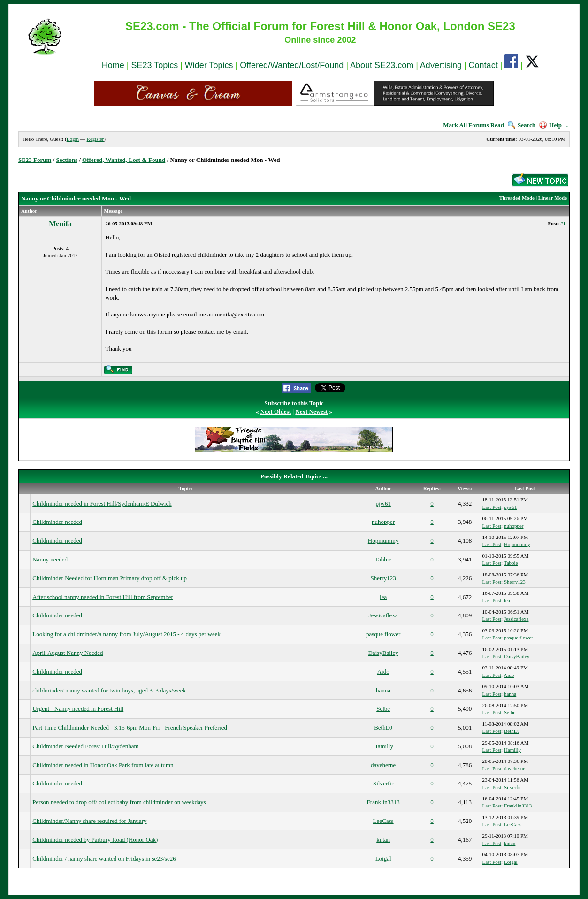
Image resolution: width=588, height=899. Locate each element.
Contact (483, 65)
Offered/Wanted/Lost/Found (292, 65)
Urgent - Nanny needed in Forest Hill (78, 709)
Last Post (492, 507)
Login (73, 139)
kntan (383, 840)
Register (95, 139)
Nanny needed (50, 559)
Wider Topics (209, 65)
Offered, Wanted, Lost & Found (124, 160)
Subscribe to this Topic (294, 403)
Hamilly (383, 746)
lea (383, 597)
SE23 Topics (154, 65)
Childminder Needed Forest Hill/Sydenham (85, 746)
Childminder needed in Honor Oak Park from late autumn (103, 765)
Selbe (383, 709)
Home (113, 65)
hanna (383, 690)
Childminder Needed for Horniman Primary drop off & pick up (110, 578)
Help (550, 125)
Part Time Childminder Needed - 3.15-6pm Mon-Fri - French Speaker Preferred (130, 727)
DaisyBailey (383, 653)
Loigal (383, 858)
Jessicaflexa (383, 615)
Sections (67, 160)
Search (522, 125)
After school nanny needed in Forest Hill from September (103, 597)
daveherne (383, 765)
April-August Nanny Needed (68, 653)
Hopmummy (383, 541)
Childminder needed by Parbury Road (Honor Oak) (95, 840)
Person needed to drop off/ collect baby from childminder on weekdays (119, 802)
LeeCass (383, 821)
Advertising (441, 65)
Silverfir (383, 783)
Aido (383, 672)
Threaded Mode (517, 198)
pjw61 (383, 503)
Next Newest (311, 411)
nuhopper (383, 522)
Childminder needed (57, 522)
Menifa (60, 224)
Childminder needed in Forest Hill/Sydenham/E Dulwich (102, 503)
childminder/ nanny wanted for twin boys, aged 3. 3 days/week (109, 690)
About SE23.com (382, 65)
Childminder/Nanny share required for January (89, 821)
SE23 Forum (35, 160)
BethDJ (383, 727)
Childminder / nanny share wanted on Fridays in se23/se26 (104, 858)
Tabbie (383, 559)
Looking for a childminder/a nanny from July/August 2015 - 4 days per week (126, 634)
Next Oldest (276, 411)
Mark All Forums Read (473, 125)
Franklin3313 (383, 802)
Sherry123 (383, 578)
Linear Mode (553, 198)
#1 (563, 223)
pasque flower (383, 634)
